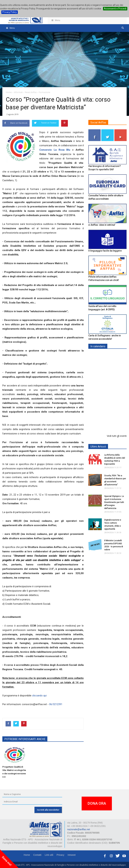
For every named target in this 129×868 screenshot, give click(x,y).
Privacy (60, 855)
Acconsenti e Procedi (115, 9)
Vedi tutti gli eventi (117, 436)
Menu (56, 20)
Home (27, 855)
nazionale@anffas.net (79, 829)
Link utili (49, 855)
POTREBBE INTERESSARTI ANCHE (25, 739)
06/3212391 (56, 704)
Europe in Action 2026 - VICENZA (115, 403)
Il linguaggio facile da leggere (105, 251)
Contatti (37, 855)
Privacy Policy (10, 12)
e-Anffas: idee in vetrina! (102, 225)
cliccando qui (39, 696)
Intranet (72, 855)
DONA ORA (97, 803)
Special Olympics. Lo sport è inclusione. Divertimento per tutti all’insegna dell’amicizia (114, 502)
